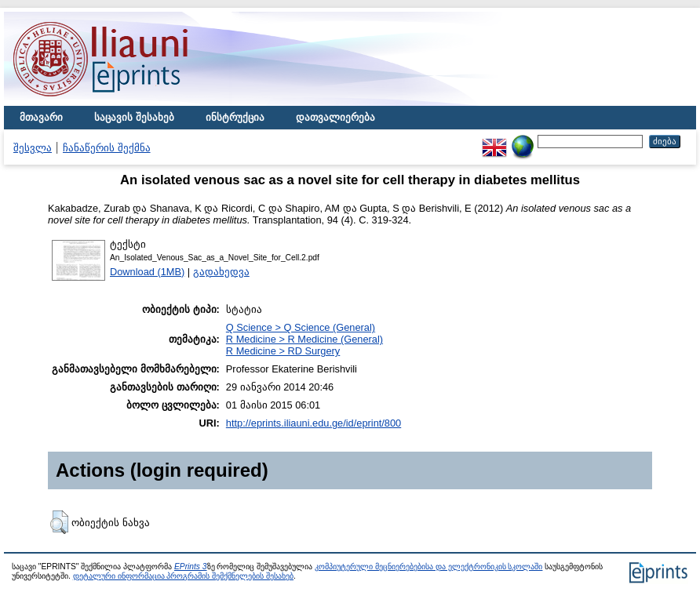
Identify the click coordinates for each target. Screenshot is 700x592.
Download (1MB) (147, 272)
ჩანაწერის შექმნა (107, 148)
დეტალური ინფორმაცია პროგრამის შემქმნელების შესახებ (183, 576)
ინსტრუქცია (235, 117)
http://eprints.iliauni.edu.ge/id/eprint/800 (314, 423)
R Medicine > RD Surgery (283, 351)
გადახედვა (221, 272)
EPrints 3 (191, 567)
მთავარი (41, 117)
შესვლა (33, 148)
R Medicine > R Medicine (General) (304, 339)
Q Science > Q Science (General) (301, 327)
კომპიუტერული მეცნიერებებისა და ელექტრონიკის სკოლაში (428, 567)
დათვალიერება (335, 117)
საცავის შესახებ (134, 117)
